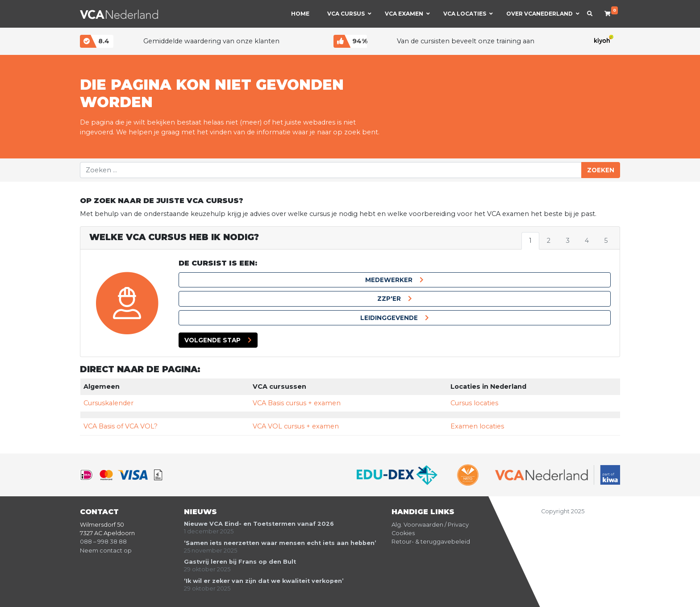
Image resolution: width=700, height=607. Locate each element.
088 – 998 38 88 (103, 542)
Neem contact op (106, 551)
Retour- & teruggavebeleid (431, 542)
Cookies (403, 533)
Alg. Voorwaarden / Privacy (430, 525)
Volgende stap (212, 340)
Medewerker (389, 280)
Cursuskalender (108, 403)
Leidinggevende (389, 318)
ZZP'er (389, 299)
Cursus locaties (474, 403)
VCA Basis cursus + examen (297, 403)
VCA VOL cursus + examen (296, 426)
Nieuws (200, 512)
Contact (99, 512)
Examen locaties (477, 426)
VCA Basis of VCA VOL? (121, 426)
